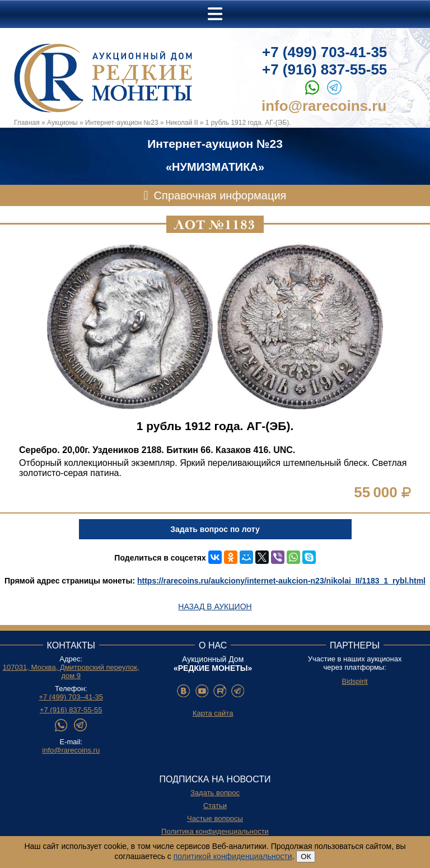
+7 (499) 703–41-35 (71, 697)
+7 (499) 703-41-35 (324, 52)
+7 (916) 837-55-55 (324, 69)
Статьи (215, 806)
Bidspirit (354, 681)
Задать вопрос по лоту (215, 529)
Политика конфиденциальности (215, 831)
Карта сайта (213, 713)
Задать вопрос (215, 793)
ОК (306, 857)
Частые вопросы (215, 818)
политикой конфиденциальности (233, 856)
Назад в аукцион (215, 606)
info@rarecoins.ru (324, 106)
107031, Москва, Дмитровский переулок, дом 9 (71, 671)
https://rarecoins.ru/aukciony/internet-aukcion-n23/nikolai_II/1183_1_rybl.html (281, 581)
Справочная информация (220, 195)
